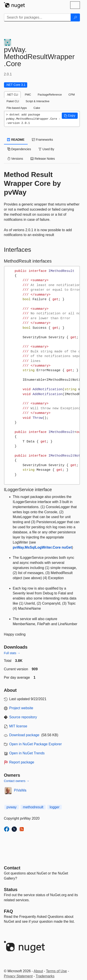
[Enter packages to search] (37, 17)
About (38, 971)
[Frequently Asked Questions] (9, 911)
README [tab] (16, 140)
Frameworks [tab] (42, 140)
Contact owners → (17, 781)
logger (54, 807)
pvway (12, 807)
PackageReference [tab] (50, 95)
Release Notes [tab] (43, 159)
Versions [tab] (15, 159)
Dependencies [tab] (19, 149)
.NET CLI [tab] (12, 95)
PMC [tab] (28, 95)
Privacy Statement (18, 976)
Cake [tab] (37, 108)
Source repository (23, 717)
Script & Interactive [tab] (38, 101)
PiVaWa (20, 790)
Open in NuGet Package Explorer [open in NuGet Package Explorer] (36, 744)
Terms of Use (56, 971)
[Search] (75, 17)
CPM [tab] (72, 95)
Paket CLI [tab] (13, 101)
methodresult (33, 807)
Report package (22, 762)
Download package (24, 735)
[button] (70, 116)
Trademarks (45, 976)
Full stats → (12, 653)
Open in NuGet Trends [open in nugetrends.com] (27, 753)
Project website (21, 708)
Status (11, 890)
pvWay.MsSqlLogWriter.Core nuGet (42, 547)
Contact (12, 868)
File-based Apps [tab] (17, 108)
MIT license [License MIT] (18, 726)
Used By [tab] (46, 149)
